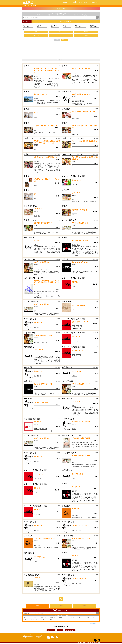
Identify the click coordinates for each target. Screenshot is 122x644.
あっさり (43, 620)
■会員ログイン (40, 639)
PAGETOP (61, 599)
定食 (47, 620)
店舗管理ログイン (95, 624)
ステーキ (66, 618)
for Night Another (70, 631)
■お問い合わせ (27, 639)
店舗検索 (65, 2)
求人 (98, 2)
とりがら (32, 620)
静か (75, 618)
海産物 (60, 618)
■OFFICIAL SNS (51, 636)
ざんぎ (51, 620)
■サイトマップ (27, 636)
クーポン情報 (92, 2)
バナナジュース (36, 618)
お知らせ (85, 2)
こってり (37, 620)
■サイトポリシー (40, 636)
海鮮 (88, 618)
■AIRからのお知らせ (28, 637)
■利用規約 (38, 637)
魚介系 (92, 618)
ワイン (71, 618)
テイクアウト (27, 618)
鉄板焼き (51, 618)
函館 (42, 618)
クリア (57, 40)
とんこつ (26, 620)
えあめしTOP (26, 6)
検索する (64, 40)
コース (79, 618)
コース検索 (79, 2)
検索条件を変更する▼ (66, 21)
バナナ (46, 618)
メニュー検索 (72, 2)
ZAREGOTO (51, 631)
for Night (60, 631)
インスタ (84, 618)
